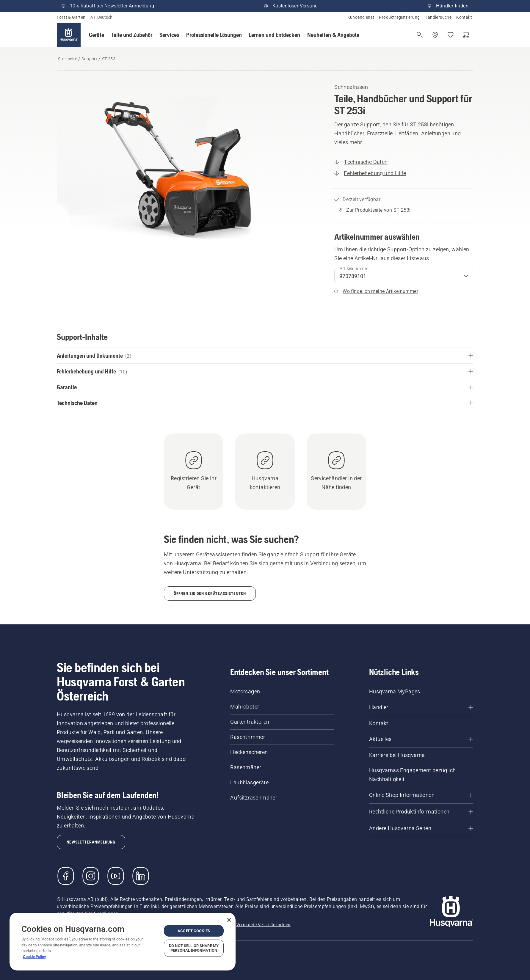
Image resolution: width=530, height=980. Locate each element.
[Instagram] (91, 876)
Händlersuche (438, 17)
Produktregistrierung (399, 17)
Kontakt (464, 17)
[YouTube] (116, 876)
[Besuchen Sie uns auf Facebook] (66, 876)
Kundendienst (361, 17)
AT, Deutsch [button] (101, 17)
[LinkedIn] (141, 876)
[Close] (229, 920)
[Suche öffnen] (420, 35)
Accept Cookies (194, 931)
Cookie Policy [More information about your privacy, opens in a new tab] (35, 957)
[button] (97, 35)
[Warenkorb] (466, 35)
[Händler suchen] (435, 35)
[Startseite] (69, 35)
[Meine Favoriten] (451, 35)
